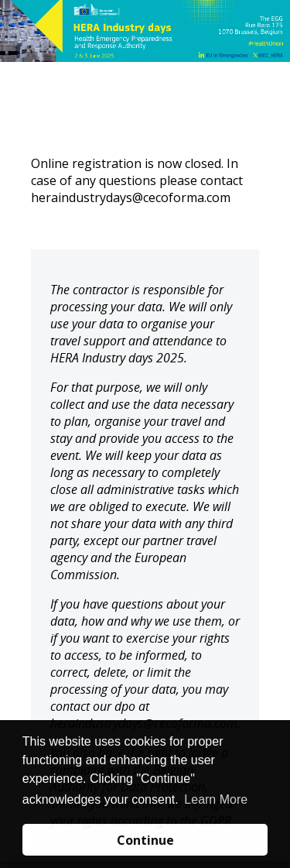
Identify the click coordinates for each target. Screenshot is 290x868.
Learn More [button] (216, 799)
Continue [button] (145, 840)
